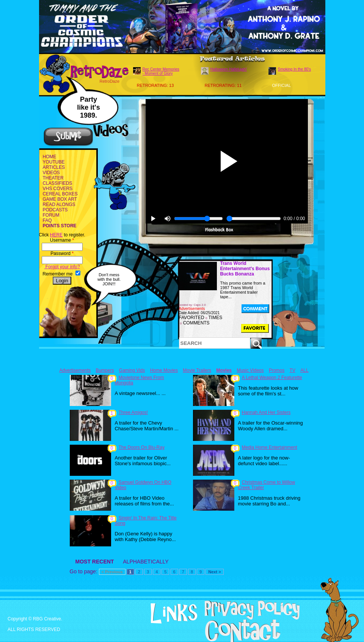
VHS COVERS (58, 189)
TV (293, 370)
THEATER (53, 178)
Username (62, 240)
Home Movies (164, 370)
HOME (50, 157)
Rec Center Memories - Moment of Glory (161, 71)
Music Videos (250, 370)
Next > (214, 572)
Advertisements (75, 370)
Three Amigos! (133, 412)
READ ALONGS (59, 205)
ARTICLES (54, 167)
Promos (277, 370)
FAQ (47, 220)
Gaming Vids (132, 370)
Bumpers (105, 370)
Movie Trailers (197, 370)
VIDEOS (51, 173)
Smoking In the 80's (295, 69)
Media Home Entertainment (270, 447)
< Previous (112, 572)
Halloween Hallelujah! (229, 69)
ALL (304, 370)
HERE (56, 235)
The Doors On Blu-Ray (142, 447)
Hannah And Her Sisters (266, 412)
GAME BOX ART (60, 199)
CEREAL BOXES (60, 194)
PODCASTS (55, 210)
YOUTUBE (54, 162)
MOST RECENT (95, 562)
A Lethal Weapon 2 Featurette (272, 378)
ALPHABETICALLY (146, 562)
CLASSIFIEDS (58, 183)
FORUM (51, 215)
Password (62, 253)
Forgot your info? (62, 267)
